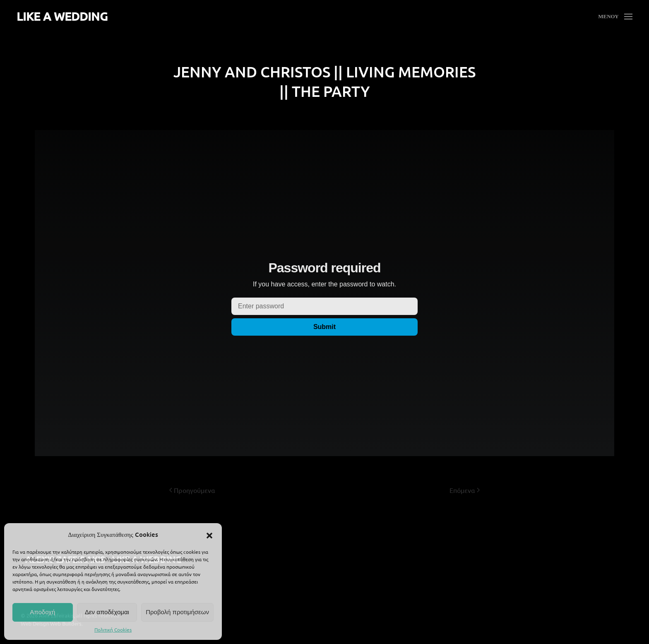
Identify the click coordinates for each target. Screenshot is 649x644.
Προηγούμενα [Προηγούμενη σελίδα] (192, 490)
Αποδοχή (42, 612)
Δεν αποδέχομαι (107, 612)
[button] (209, 534)
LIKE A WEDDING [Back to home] (62, 16)
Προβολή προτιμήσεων (177, 612)
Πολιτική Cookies (113, 630)
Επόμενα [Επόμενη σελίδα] (465, 490)
